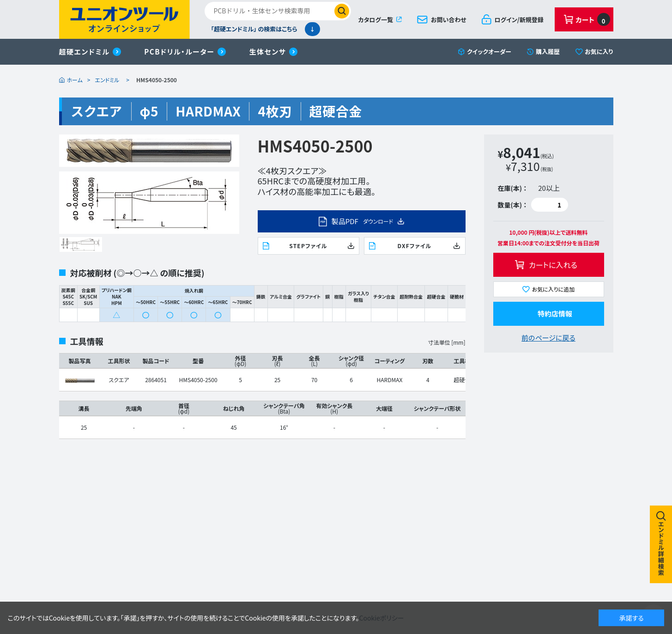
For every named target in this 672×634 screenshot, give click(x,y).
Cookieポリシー (382, 618)
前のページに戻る (548, 338)
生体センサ (267, 52)
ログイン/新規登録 (519, 20)
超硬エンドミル (85, 52)
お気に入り (599, 52)
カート (593, 19)
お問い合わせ (449, 20)
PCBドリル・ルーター (179, 52)
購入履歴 (548, 52)
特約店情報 (555, 314)
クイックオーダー (489, 52)
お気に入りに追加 (554, 289)
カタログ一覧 (376, 20)
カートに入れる (553, 265)
